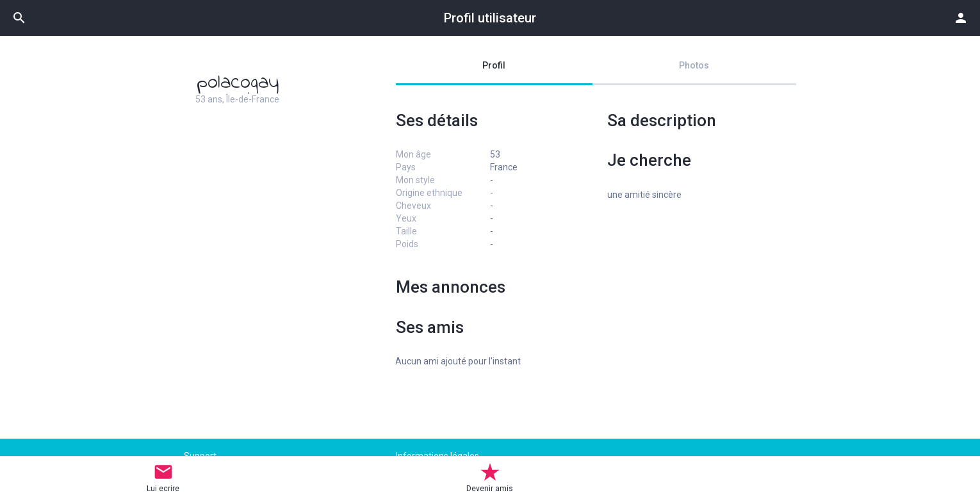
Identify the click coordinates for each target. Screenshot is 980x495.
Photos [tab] (694, 65)
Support (200, 456)
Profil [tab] (494, 65)
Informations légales (437, 456)
